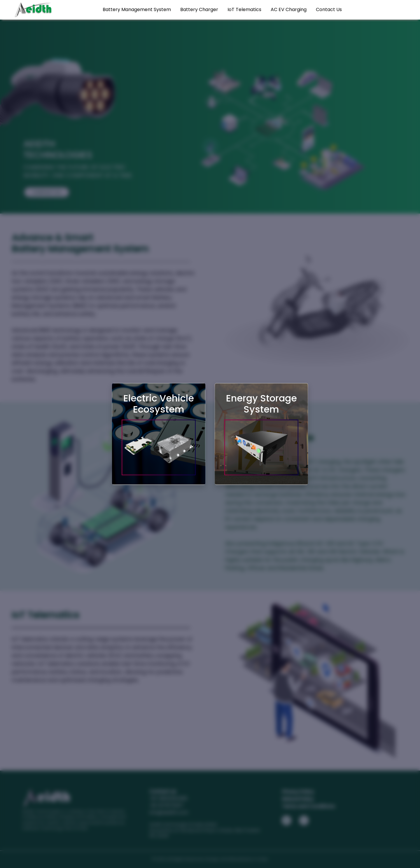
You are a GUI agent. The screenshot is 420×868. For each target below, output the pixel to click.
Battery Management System (137, 9)
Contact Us (329, 9)
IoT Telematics (244, 9)
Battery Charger (199, 9)
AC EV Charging (289, 9)
